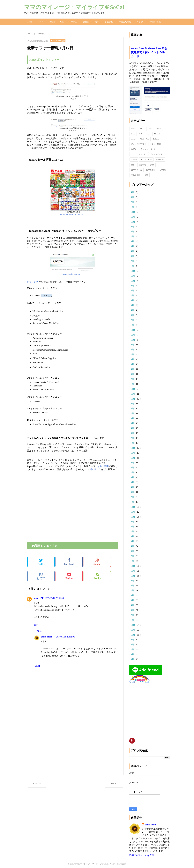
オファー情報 (155, 142)
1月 (133, 205)
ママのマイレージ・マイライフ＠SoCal (74, 7)
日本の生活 (151, 168)
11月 (133, 215)
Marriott (157, 132)
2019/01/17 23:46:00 (54, 597)
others (133, 137)
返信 (36, 623)
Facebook (69, 560)
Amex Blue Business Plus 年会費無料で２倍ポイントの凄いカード (149, 51)
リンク (136, 21)
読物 (152, 163)
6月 (133, 240)
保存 (146, 174)
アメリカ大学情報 (138, 142)
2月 (133, 201)
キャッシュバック (148, 148)
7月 (133, 235)
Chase (62, 21)
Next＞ (114, 782)
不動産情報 (136, 174)
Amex (51, 21)
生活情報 (143, 163)
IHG (141, 132)
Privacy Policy (150, 21)
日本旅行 (163, 168)
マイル (40, 21)
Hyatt (133, 132)
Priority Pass (144, 137)
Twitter (41, 560)
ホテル (73, 21)
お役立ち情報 (122, 21)
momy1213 (39, 597)
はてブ (41, 575)
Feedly (97, 575)
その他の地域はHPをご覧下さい (72, 213)
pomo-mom (46, 635)
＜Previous (37, 782)
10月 (133, 220)
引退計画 (106, 21)
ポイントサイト (156, 153)
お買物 (134, 148)
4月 (133, 191)
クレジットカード (138, 153)
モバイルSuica (146, 158)
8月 (133, 230)
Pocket (69, 575)
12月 (133, 210)
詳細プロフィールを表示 (142, 854)
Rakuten (156, 137)
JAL (148, 132)
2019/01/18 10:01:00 (65, 635)
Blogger (123, 862)
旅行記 (84, 21)
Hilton (159, 127)
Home (29, 21)
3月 (133, 196)
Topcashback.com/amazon (72, 273)
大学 (95, 21)
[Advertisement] (60, 477)
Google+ (97, 560)
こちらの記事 (102, 465)
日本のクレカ (137, 168)
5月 (133, 245)
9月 (133, 225)
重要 (133, 163)
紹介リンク (33, 280)
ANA (142, 127)
